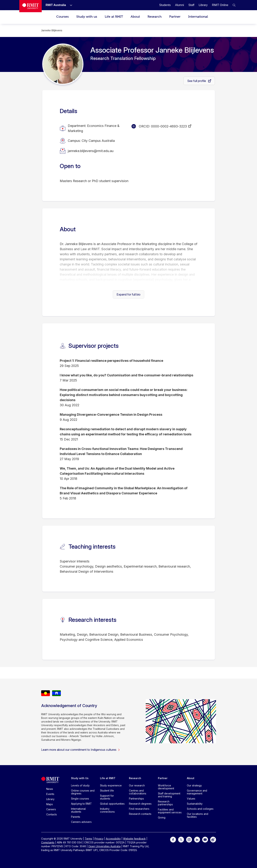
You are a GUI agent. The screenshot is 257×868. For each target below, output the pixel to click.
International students (78, 810)
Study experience (111, 785)
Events (50, 794)
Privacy (99, 839)
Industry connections (107, 810)
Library (50, 799)
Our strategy (194, 785)
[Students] (165, 5)
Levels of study (80, 785)
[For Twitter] (181, 839)
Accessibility (113, 839)
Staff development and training (169, 795)
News (50, 789)
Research (155, 17)
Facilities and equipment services (170, 811)
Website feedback (134, 839)
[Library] (203, 5)
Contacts (52, 814)
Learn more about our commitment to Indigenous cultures (81, 750)
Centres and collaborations (138, 792)
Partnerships (136, 799)
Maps (50, 804)
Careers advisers (81, 822)
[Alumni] (179, 5)
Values (191, 799)
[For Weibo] (213, 839)
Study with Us (80, 778)
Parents (76, 817)
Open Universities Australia (104, 846)
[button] (234, 5)
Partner (175, 17)
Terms (88, 839)
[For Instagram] (189, 839)
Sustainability (195, 804)
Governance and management (197, 792)
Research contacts (140, 814)
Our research (137, 785)
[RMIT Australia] (56, 5)
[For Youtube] (205, 839)
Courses (62, 17)
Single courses (80, 799)
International (198, 17)
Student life (107, 791)
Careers (51, 809)
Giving (162, 817)
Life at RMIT (114, 17)
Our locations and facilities (198, 815)
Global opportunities (112, 804)
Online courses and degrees (83, 792)
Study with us (87, 17)
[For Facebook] (173, 839)
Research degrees (140, 804)
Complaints (48, 842)
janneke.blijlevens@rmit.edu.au (91, 151)
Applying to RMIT (81, 804)
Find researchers (139, 809)
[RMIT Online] (220, 5)
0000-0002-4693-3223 (169, 126)
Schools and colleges (200, 809)
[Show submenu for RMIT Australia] (70, 5)
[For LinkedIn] (197, 839)
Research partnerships (165, 803)
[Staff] (191, 5)
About (135, 17)
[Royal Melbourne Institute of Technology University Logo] (31, 6)
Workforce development (166, 787)
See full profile (197, 81)
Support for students (107, 797)
